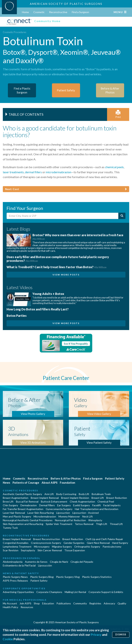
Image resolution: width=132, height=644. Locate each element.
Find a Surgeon (80, 12)
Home (25, 12)
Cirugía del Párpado (82, 562)
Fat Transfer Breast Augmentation (23, 509)
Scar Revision (11, 550)
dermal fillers (33, 172)
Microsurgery (42, 547)
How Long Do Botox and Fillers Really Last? (38, 309)
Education (48, 603)
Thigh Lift (102, 524)
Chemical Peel (106, 502)
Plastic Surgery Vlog (68, 577)
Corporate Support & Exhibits (106, 592)
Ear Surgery (64, 505)
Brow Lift (8, 502)
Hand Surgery (120, 543)
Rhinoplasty (95, 520)
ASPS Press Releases (15, 581)
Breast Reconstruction (47, 539)
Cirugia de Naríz (59, 562)
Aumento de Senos (36, 562)
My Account (10, 603)
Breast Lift (98, 498)
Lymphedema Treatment (17, 547)
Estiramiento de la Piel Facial (19, 565)
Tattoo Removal (84, 524)
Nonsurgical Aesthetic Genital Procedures (28, 520)
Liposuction (63, 513)
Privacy (96, 635)
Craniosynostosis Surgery (46, 543)
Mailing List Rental (75, 592)
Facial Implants (112, 505)
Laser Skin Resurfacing (41, 513)
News (6, 483)
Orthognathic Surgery (87, 547)
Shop (37, 603)
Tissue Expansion (75, 550)
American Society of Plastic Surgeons (66, 4)
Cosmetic (39, 12)
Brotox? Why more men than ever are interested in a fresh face (78, 237)
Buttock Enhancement (54, 502)
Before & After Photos (66, 478)
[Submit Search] (122, 216)
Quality (122, 603)
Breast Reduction (117, 498)
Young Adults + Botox (48, 294)
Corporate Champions (49, 592)
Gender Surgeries (74, 543)
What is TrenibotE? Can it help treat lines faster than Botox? (57, 267)
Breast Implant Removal (45, 498)
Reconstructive (58, 12)
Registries (95, 603)
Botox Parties (17, 316)
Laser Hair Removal (14, 513)
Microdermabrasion (45, 516)
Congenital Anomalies (16, 543)
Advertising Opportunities (18, 592)
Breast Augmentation (16, 498)
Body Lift (84, 494)
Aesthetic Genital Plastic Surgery (22, 494)
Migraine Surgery (62, 547)
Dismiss (121, 635)
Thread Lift (116, 524)
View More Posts (66, 275)
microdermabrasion (58, 172)
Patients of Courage (26, 483)
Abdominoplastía (13, 562)
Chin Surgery (10, 505)
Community (80, 603)
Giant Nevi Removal (98, 543)
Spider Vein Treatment (59, 524)
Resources (27, 607)
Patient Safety (115, 478)
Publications (64, 603)
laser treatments (13, 172)
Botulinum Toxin (101, 494)
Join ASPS (25, 603)
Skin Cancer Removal (50, 550)
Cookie (8, 639)
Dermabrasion (29, 505)
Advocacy (109, 603)
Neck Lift (88, 516)
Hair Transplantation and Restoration (97, 509)
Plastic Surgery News (15, 577)
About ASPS (49, 483)
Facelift (97, 505)
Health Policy (10, 607)
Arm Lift (49, 494)
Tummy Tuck (10, 528)
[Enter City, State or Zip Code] (63, 216)
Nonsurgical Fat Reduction (70, 520)
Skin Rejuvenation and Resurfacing (23, 524)
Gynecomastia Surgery (59, 509)
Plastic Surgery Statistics (97, 577)
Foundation (67, 483)
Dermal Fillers (47, 505)
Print (118, 114)
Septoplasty (28, 550)
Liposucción (45, 565)
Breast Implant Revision (75, 498)
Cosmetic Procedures (15, 32)
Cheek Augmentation (82, 502)
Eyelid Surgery (81, 505)
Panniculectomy (112, 547)
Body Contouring (66, 494)
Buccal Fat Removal (27, 502)
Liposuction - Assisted (85, 513)
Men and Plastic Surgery (17, 516)
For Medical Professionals (25, 600)
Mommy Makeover (69, 516)
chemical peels (114, 167)
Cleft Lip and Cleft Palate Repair (104, 539)
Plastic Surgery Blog (42, 577)
